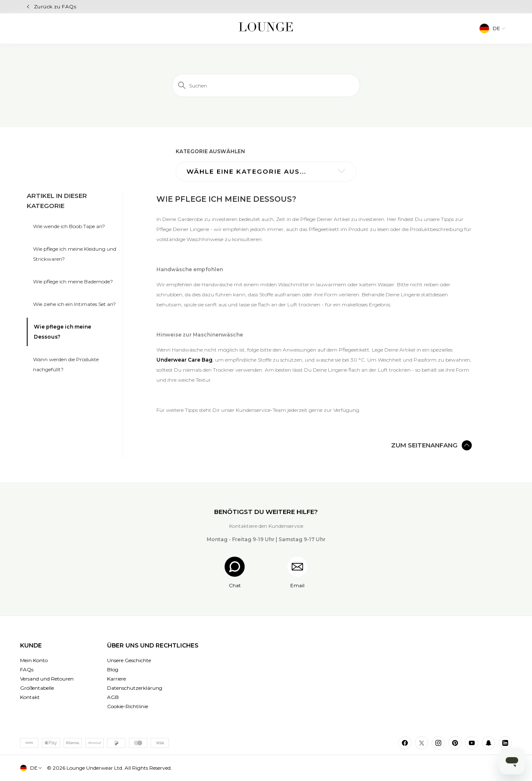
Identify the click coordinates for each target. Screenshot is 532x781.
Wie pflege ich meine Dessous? (63, 332)
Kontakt (30, 697)
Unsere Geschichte (129, 660)
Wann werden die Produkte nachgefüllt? (66, 364)
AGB (113, 697)
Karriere (116, 679)
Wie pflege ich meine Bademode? (73, 281)
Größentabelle (37, 688)
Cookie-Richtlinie (128, 706)
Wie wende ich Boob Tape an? (69, 226)
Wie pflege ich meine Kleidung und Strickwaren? (75, 254)
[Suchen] (266, 85)
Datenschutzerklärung (135, 688)
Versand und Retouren (47, 679)
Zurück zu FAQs (55, 6)
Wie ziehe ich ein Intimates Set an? (74, 304)
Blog (113, 669)
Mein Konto (34, 660)
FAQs (27, 669)
